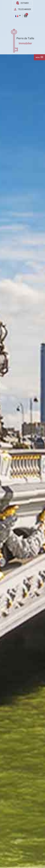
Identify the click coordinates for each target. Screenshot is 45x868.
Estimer (25, 3)
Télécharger (24, 9)
